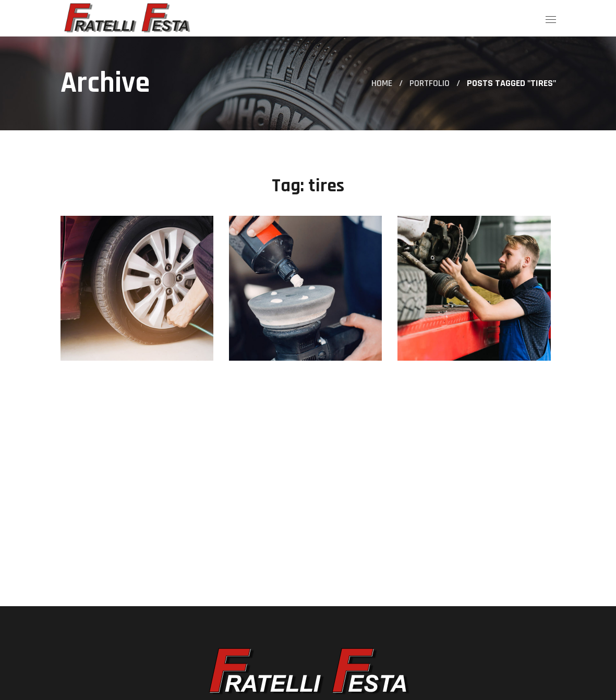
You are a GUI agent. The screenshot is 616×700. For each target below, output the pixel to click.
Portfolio (430, 83)
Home (382, 83)
